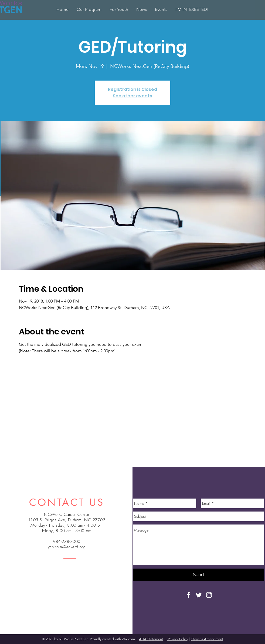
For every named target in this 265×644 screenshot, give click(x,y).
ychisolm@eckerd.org (67, 547)
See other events (132, 96)
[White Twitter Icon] (199, 595)
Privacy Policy (178, 639)
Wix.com (129, 639)
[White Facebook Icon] (188, 595)
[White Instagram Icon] (209, 595)
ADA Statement (151, 639)
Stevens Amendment (207, 639)
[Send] (198, 575)
